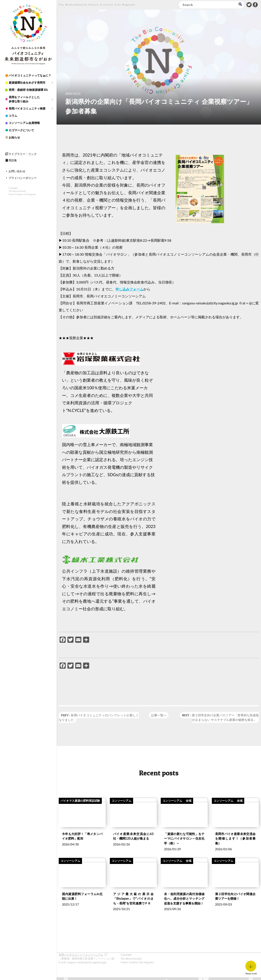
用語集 (13, 160)
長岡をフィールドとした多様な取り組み (24, 99)
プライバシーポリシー (23, 178)
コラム (13, 116)
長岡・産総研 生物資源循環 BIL (28, 90)
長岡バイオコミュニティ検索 (27, 108)
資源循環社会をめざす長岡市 (27, 83)
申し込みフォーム (129, 289)
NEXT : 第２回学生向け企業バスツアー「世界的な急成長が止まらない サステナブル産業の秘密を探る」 (220, 717)
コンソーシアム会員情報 (24, 123)
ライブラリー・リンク (23, 154)
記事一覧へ (159, 715)
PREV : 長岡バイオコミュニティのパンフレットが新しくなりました (99, 717)
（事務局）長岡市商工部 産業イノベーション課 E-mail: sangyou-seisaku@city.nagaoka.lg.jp (86, 958)
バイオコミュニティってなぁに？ (30, 75)
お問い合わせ (17, 171)
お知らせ (14, 137)
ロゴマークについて (21, 130)
